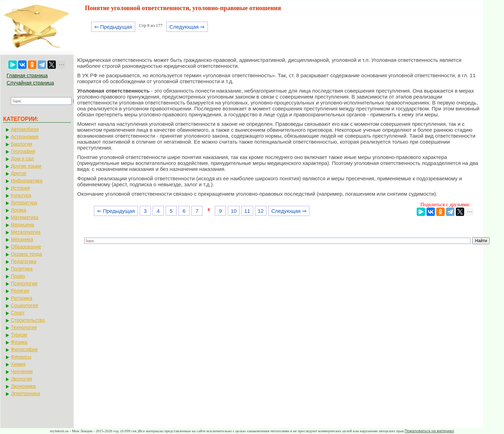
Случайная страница (30, 83)
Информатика (27, 181)
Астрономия (25, 137)
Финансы (21, 357)
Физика (19, 342)
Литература (24, 203)
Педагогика (24, 261)
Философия (24, 349)
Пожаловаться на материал (429, 431)
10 (234, 211)
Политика (22, 269)
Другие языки (26, 166)
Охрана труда (26, 254)
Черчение (22, 371)
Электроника (25, 393)
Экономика (23, 386)
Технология (24, 327)
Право (18, 276)
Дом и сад (22, 159)
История (20, 188)
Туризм (19, 335)
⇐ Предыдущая (113, 27)
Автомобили (25, 129)
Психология (24, 283)
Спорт (18, 313)
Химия (18, 364)
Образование (26, 247)
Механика (22, 239)
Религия (20, 291)
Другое (19, 173)
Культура (21, 195)
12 (261, 211)
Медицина (23, 225)
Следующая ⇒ (187, 27)
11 (247, 211)
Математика (25, 217)
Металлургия (26, 232)
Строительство (28, 320)
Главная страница (27, 75)
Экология (21, 379)
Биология (21, 144)
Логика (19, 210)
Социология (24, 305)
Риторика (21, 298)
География (23, 151)
